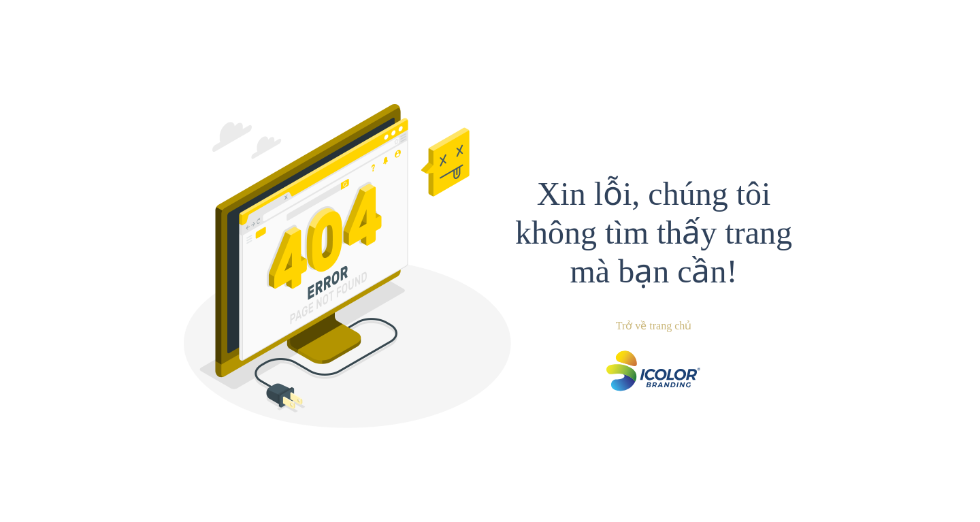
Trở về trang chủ (654, 326)
